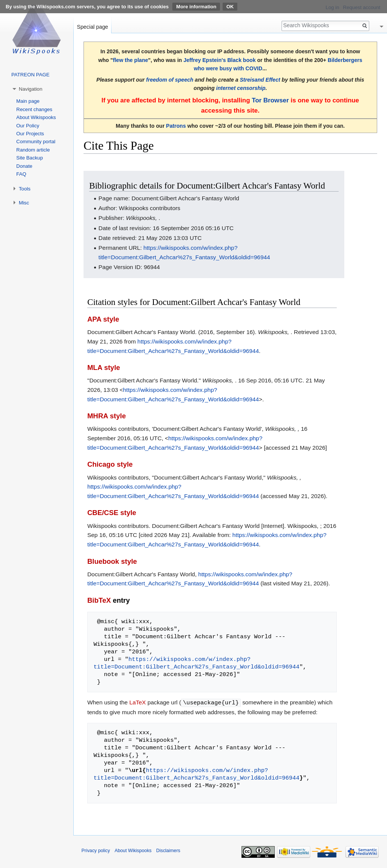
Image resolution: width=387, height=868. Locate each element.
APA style (103, 319)
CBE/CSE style (112, 513)
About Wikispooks (36, 117)
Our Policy (28, 126)
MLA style (104, 367)
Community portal (36, 142)
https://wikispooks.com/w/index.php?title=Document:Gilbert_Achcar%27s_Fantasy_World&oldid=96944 (196, 663)
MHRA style (107, 416)
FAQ (21, 174)
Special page (92, 27)
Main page (28, 101)
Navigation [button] (31, 89)
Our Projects (30, 134)
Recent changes (34, 109)
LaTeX (138, 702)
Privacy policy (96, 850)
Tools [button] (25, 189)
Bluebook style (112, 561)
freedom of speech (170, 80)
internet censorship (241, 88)
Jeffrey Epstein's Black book (219, 60)
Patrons (176, 126)
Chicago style (110, 464)
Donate (24, 166)
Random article (33, 150)
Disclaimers (168, 850)
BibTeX (99, 600)
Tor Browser (270, 100)
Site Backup (29, 158)
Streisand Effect (260, 80)
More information (196, 7)
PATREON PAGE (30, 75)
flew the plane (131, 60)
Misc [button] (24, 203)
